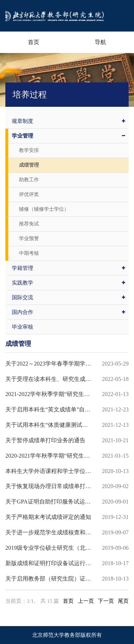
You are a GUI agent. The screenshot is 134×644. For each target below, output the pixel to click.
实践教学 (68, 283)
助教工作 (29, 180)
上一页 (86, 601)
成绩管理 (29, 165)
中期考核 (29, 253)
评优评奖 (29, 194)
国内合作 (68, 312)
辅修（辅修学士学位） (44, 209)
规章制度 (68, 121)
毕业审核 (23, 327)
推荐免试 (29, 224)
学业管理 (68, 136)
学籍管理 (68, 268)
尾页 (123, 601)
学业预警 (29, 238)
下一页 (106, 601)
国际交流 (68, 297)
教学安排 (29, 150)
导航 (100, 42)
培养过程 (30, 95)
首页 (34, 42)
